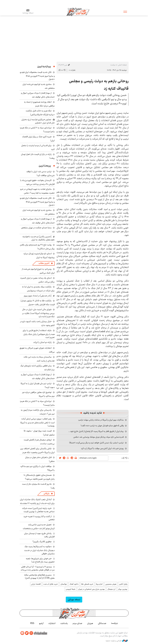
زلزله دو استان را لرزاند (42, 342)
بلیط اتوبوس (71, 589)
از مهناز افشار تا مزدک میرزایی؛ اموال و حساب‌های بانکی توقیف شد (38, 95)
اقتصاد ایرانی (36, 584)
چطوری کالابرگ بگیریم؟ (42, 542)
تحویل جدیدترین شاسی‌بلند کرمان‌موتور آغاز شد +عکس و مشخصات (39, 527)
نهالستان (64, 584)
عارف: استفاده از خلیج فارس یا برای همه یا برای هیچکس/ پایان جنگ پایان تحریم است (39, 334)
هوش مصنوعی (111, 584)
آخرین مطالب (44, 263)
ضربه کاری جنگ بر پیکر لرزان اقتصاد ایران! (38, 139)
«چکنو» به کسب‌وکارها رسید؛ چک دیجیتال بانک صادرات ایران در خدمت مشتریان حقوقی (39, 550)
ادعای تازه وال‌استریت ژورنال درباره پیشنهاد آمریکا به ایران (39, 256)
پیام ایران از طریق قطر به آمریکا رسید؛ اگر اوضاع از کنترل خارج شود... (96, 431)
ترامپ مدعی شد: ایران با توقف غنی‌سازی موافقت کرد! (41, 173)
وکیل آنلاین (123, 584)
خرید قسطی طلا (87, 584)
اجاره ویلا (99, 584)
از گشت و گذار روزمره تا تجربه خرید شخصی (39, 518)
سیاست (113, 65)
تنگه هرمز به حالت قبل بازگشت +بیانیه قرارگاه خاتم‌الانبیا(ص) (40, 113)
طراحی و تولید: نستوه (117, 641)
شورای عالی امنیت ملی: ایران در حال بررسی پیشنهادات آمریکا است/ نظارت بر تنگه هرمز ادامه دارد (38, 313)
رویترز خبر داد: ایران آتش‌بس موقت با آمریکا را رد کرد (102, 448)
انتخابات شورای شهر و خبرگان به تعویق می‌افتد (37, 350)
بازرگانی (47, 494)
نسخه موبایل (74, 599)
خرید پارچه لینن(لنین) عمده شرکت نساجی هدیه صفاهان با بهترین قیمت (38, 510)
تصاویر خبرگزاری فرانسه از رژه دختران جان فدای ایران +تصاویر (38, 121)
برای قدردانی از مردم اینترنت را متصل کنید (38, 147)
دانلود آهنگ (74, 584)
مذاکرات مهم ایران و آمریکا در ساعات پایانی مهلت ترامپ (101, 420)
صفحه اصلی (122, 65)
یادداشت (64, 623)
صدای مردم (77, 623)
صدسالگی (102, 623)
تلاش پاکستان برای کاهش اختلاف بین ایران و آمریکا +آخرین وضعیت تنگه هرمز (37, 450)
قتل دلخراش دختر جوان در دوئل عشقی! (40, 459)
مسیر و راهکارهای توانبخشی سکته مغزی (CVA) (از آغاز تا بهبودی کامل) (39, 576)
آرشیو (41, 623)
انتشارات (52, 623)
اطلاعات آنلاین (78, 12)
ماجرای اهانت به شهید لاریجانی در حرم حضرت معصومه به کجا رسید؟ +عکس (37, 191)
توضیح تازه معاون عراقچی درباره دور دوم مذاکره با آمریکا (38, 394)
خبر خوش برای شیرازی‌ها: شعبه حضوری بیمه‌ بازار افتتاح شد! (40, 560)
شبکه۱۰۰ (115, 623)
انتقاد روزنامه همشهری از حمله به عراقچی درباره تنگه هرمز (39, 104)
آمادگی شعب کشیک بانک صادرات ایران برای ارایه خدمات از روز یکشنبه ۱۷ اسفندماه (37, 501)
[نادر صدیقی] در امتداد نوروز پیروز (38, 296)
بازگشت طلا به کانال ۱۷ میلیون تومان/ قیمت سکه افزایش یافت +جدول (38, 303)
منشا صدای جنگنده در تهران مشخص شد (38, 230)
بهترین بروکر (123, 589)
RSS (32, 623)
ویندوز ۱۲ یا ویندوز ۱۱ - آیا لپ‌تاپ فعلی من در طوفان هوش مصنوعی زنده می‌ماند (38, 568)
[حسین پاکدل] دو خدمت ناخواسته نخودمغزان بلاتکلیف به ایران (39, 238)
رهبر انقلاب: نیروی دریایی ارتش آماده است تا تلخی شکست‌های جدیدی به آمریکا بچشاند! (38, 422)
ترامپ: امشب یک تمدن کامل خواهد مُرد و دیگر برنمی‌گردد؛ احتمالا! (96, 443)
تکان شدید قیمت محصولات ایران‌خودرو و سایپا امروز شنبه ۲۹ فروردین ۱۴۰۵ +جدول (37, 76)
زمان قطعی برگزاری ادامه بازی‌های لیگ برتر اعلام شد (38, 368)
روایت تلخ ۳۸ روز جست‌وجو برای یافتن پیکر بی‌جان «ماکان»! (37, 247)
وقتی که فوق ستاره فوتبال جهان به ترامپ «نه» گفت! (102, 426)
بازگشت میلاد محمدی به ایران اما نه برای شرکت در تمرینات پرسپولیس (38, 289)
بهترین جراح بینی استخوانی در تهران (91, 589)
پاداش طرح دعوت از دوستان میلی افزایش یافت (39, 535)
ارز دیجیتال (111, 589)
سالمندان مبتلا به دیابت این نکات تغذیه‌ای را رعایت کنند (39, 359)
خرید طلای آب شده (51, 584)
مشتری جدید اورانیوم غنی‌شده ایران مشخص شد (39, 86)
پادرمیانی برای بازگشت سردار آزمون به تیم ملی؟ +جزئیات (38, 412)
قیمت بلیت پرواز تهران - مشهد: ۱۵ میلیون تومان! (39, 433)
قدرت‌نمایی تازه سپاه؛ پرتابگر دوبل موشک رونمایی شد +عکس (98, 437)
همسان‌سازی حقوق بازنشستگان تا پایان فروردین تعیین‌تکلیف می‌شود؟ (39, 477)
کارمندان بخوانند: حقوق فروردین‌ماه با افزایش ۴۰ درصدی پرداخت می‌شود (37, 182)
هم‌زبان (90, 623)
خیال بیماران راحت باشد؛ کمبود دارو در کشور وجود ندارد (37, 323)
